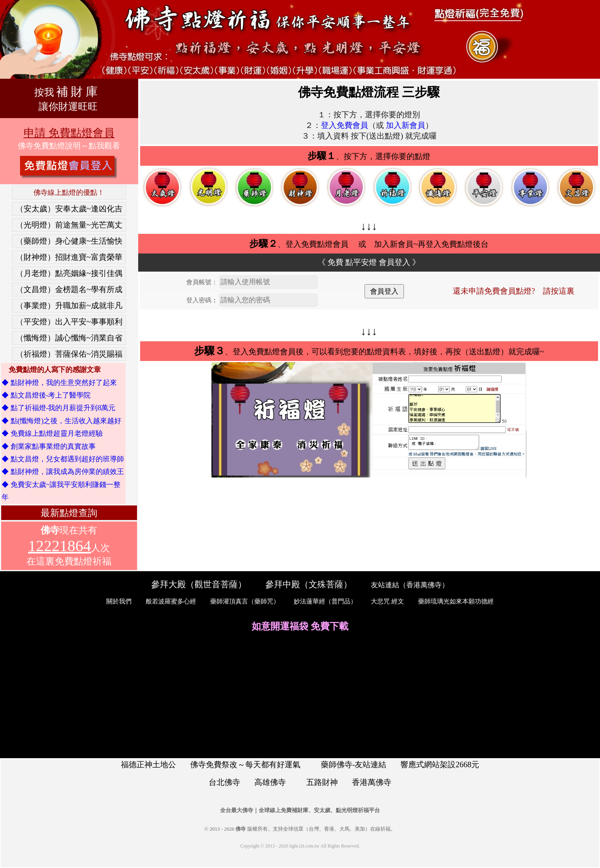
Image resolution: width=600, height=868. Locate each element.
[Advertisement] (300, 696)
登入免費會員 (344, 125)
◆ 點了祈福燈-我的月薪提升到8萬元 (59, 408)
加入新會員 (406, 125)
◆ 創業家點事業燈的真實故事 (49, 446)
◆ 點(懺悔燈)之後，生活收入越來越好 (62, 421)
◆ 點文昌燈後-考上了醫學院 (46, 395)
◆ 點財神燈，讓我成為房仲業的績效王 (63, 472)
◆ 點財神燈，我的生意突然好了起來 (59, 383)
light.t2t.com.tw (304, 846)
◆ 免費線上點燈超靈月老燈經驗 (52, 433)
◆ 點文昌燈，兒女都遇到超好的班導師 (63, 459)
